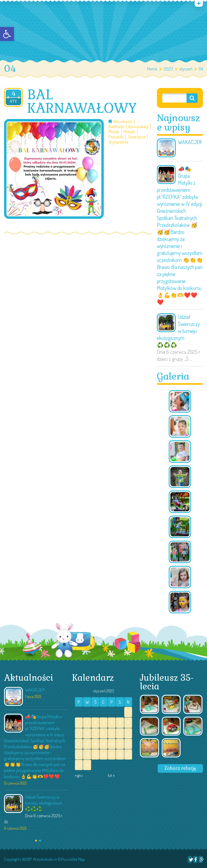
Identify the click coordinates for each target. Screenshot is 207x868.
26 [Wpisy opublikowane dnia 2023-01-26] (103, 754)
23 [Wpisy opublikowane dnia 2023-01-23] (79, 754)
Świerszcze (137, 137)
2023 (168, 69)
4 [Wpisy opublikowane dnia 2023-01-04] (95, 723)
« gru (79, 775)
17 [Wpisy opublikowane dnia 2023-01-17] (87, 744)
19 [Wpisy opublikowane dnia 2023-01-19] (103, 744)
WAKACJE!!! (190, 142)
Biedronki (116, 127)
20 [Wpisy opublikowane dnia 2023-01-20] (112, 744)
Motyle (114, 132)
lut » (111, 775)
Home (152, 69)
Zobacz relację (180, 768)
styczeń (186, 69)
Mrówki (129, 132)
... (191, 359)
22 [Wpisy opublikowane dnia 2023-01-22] (128, 744)
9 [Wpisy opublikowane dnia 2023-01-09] (79, 733)
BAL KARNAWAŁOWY (82, 101)
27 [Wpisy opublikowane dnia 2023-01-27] (112, 754)
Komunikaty (138, 127)
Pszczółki (116, 137)
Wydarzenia (118, 142)
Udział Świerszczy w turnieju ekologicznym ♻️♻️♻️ (178, 331)
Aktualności (123, 122)
